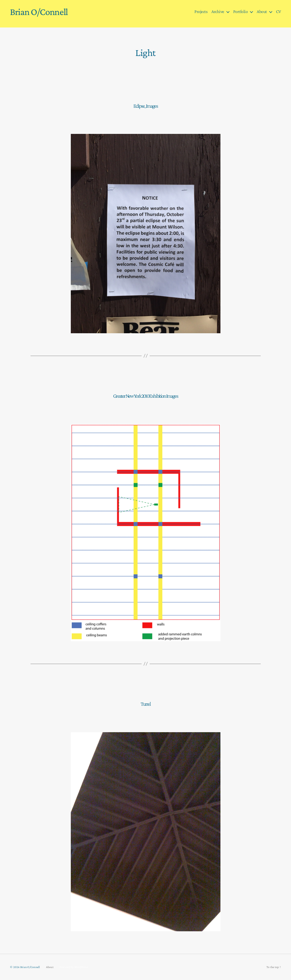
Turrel (145, 704)
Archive (218, 11)
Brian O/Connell (39, 12)
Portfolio (241, 11)
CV (278, 11)
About (262, 11)
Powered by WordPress (74, 967)
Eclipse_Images (145, 106)
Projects (201, 11)
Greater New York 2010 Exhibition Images (145, 396)
